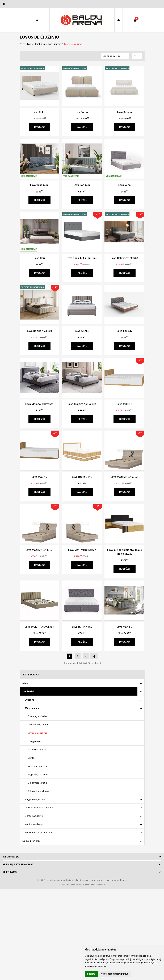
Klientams (10, 872)
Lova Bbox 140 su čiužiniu (82, 258)
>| (94, 656)
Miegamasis (32, 708)
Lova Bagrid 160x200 (39, 331)
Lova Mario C (124, 627)
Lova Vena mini (39, 185)
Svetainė (30, 700)
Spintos (32, 758)
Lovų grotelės (35, 741)
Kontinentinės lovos (38, 725)
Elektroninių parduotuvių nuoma (74, 885)
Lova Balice (39, 112)
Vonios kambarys (34, 824)
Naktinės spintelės (37, 766)
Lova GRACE (82, 331)
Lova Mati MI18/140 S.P (39, 550)
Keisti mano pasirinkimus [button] (115, 974)
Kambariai (28, 691)
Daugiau (39, 127)
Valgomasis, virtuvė (35, 799)
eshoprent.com (98, 885)
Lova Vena (125, 185)
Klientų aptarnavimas (18, 864)
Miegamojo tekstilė (37, 783)
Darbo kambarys (34, 816)
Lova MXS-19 (39, 477)
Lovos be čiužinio (37, 733)
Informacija (11, 857)
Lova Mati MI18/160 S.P (125, 477)
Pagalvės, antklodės (38, 774)
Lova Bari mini (82, 185)
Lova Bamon (82, 112)
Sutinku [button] (91, 974)
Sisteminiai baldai (37, 750)
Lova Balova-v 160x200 (124, 258)
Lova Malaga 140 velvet (39, 404)
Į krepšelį (39, 200)
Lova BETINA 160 (82, 627)
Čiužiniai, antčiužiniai (38, 716)
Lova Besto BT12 (82, 477)
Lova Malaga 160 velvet (82, 404)
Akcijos (26, 683)
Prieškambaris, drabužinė (38, 832)
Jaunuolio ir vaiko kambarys (40, 807)
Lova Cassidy (125, 331)
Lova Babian (125, 112)
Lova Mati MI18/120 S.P (82, 550)
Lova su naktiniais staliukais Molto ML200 (124, 552)
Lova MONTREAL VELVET (39, 627)
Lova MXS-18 (124, 404)
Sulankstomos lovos (38, 791)
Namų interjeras (31, 841)
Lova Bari (39, 258)
